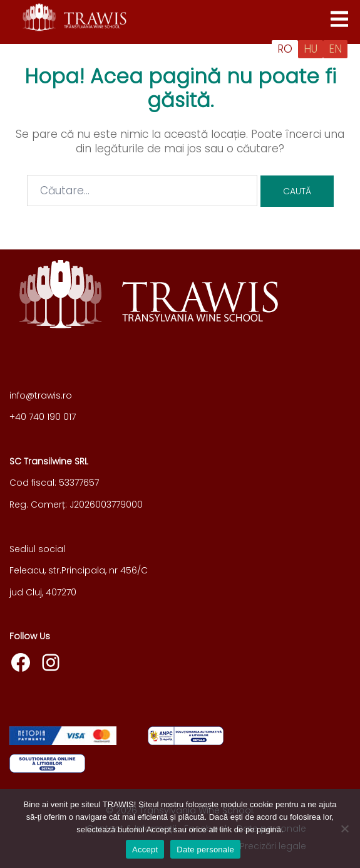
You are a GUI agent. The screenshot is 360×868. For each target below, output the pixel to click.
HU (311, 49)
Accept (145, 850)
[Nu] (344, 829)
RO (285, 49)
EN (335, 49)
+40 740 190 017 (43, 417)
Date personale (205, 850)
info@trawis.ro (41, 395)
